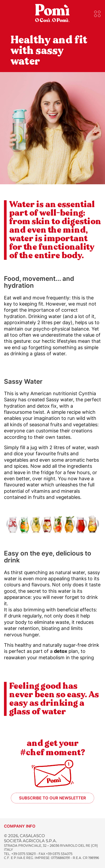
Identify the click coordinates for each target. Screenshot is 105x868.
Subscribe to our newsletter (52, 798)
